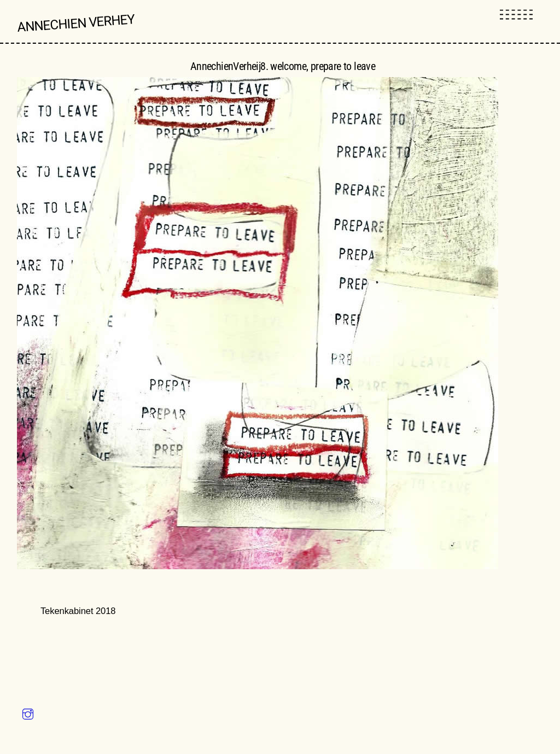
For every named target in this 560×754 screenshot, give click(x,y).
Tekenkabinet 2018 (78, 611)
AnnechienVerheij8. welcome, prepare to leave (283, 66)
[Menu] (516, 15)
